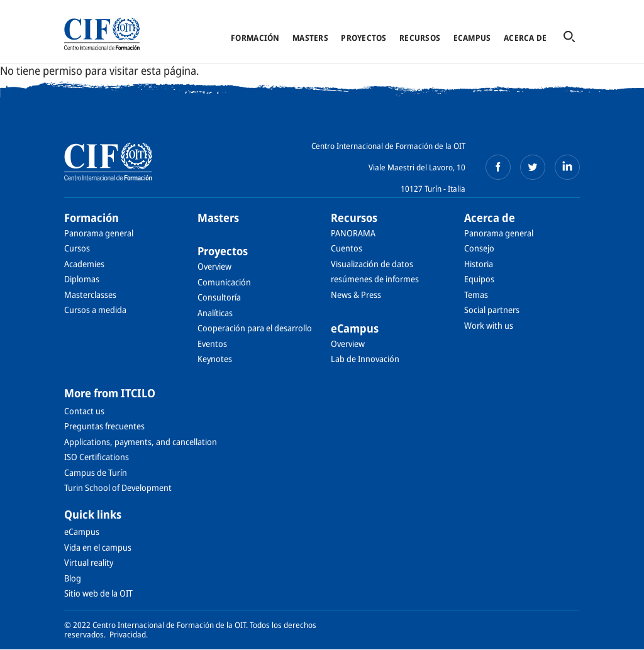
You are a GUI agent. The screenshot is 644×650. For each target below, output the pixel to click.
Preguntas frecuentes (104, 426)
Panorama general (99, 233)
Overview (214, 266)
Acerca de (525, 38)
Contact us (84, 411)
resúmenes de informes (375, 279)
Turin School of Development (118, 488)
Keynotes (215, 359)
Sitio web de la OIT (98, 593)
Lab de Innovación (365, 359)
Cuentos (347, 248)
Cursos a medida (95, 310)
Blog (73, 578)
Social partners (492, 310)
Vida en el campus (98, 547)
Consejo (479, 248)
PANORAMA (353, 233)
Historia (479, 264)
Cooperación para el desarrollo (255, 328)
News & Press (356, 295)
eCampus (472, 38)
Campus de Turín (96, 472)
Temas (476, 295)
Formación (255, 38)
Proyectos (364, 38)
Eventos (212, 344)
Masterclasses (90, 295)
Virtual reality (89, 562)
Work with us (489, 325)
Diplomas (82, 279)
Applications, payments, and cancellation (141, 442)
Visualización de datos (372, 264)
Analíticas (215, 313)
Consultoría (219, 297)
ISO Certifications (97, 457)
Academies (84, 264)
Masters (310, 38)
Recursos (420, 38)
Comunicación (224, 282)
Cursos (77, 248)
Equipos (479, 279)
